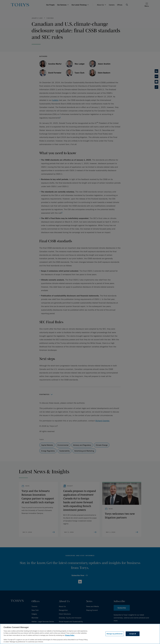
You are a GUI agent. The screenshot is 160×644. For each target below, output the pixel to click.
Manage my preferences (115, 634)
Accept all (133, 634)
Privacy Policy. (70, 635)
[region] (80, 634)
